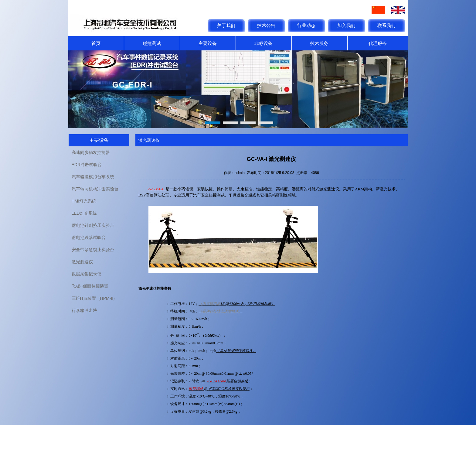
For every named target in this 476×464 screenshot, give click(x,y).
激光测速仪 (82, 262)
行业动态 (306, 25)
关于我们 (226, 25)
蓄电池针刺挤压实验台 (93, 225)
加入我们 (346, 25)
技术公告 (266, 25)
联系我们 (386, 25)
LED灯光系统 (84, 213)
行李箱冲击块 (84, 310)
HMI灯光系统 (84, 201)
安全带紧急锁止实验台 (93, 250)
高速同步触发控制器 (91, 152)
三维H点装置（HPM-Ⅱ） (95, 298)
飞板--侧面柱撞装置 (90, 286)
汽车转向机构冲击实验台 (95, 189)
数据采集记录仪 (87, 274)
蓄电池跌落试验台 (89, 237)
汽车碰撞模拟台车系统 (93, 177)
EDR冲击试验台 (87, 165)
